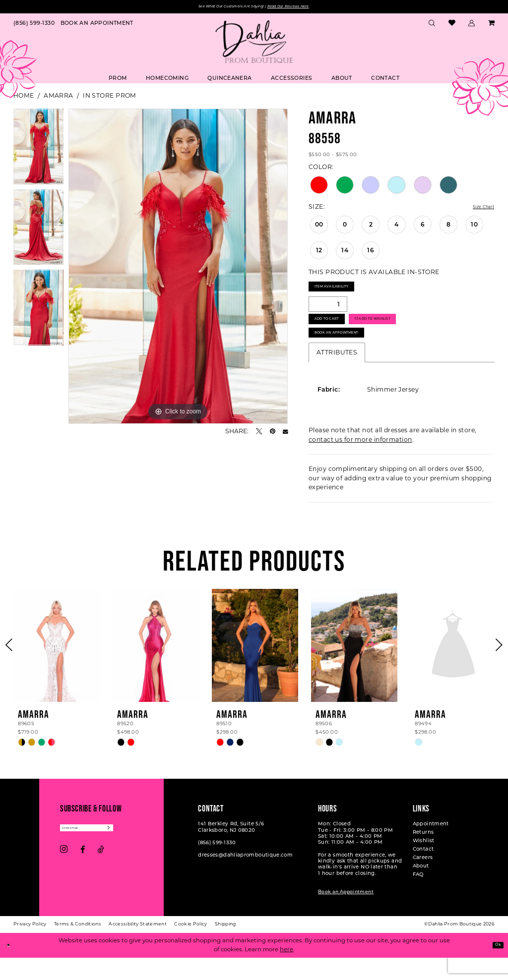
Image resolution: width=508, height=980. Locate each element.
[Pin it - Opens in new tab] (273, 433)
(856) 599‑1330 (217, 866)
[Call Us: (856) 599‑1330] (34, 25)
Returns (423, 855)
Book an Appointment (346, 915)
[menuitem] (34, 25)
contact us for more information (360, 463)
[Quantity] (328, 313)
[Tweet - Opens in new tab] (259, 433)
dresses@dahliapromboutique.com (245, 879)
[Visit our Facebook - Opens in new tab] (83, 876)
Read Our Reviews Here (307, 8)
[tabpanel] (38, 151)
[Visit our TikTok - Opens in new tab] (101, 876)
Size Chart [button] (478, 209)
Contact (423, 872)
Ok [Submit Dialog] (495, 967)
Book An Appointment (351, 354)
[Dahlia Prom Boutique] (254, 44)
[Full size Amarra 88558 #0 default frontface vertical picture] (178, 268)
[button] (472, 25)
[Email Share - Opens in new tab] (285, 433)
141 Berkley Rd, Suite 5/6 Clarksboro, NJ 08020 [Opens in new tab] (231, 850)
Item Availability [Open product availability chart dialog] (343, 292)
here (286, 972)
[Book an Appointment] (97, 25)
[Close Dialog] (11, 968)
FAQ (418, 897)
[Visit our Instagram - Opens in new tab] (64, 876)
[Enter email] (102, 853)
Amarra (59, 98)
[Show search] (432, 25)
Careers (423, 881)
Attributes (337, 375)
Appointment (431, 847)
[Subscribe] (139, 853)
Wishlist (424, 864)
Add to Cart (336, 332)
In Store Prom (110, 98)
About (421, 889)
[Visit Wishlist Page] (452, 26)
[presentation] (57, 669)
